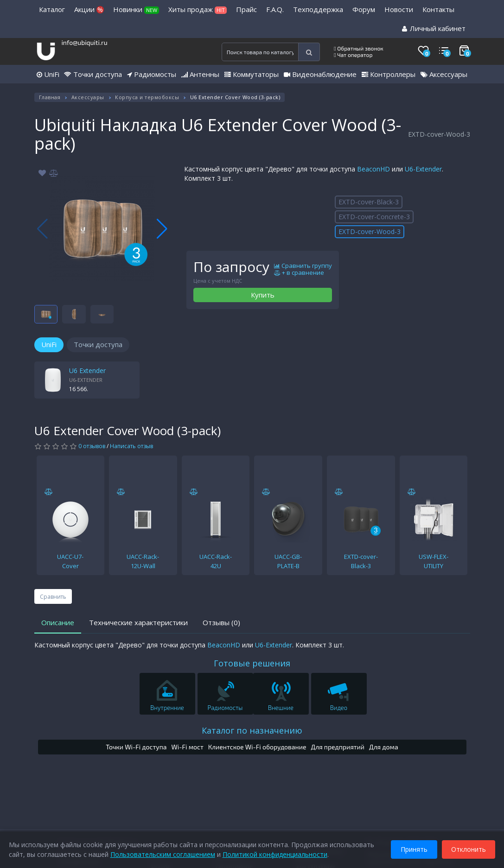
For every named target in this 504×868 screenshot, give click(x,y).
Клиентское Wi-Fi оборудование (257, 747)
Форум (364, 9)
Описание (58, 622)
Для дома (384, 747)
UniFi (48, 74)
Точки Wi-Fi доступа (136, 747)
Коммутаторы (252, 74)
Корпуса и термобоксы (147, 97)
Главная (50, 97)
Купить (263, 295)
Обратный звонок (359, 48)
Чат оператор (353, 55)
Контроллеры (389, 74)
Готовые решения (252, 663)
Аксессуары (444, 74)
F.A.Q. (275, 9)
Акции (89, 9)
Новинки (136, 9)
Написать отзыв (131, 446)
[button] (162, 229)
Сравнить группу (303, 266)
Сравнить (53, 597)
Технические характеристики (138, 622)
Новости (399, 9)
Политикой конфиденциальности (275, 854)
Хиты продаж (198, 9)
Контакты (438, 9)
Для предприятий (338, 747)
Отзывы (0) (221, 622)
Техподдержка (318, 9)
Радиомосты (152, 74)
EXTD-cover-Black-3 (369, 202)
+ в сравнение (299, 273)
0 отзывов (92, 446)
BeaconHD (373, 169)
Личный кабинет (434, 28)
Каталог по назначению (252, 730)
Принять (414, 849)
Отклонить (468, 849)
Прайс (246, 9)
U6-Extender (423, 169)
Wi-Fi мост (187, 747)
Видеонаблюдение (320, 74)
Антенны (200, 74)
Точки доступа (93, 74)
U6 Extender (87, 371)
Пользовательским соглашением (163, 854)
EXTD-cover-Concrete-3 (374, 217)
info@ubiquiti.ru (84, 42)
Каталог (52, 9)
